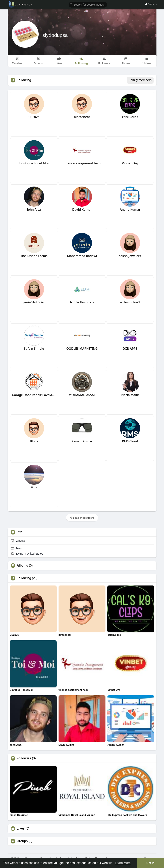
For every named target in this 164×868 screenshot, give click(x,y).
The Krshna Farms (34, 256)
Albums (23, 566)
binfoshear (82, 117)
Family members (140, 80)
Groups (22, 841)
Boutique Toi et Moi (34, 163)
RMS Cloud (130, 441)
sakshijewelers (130, 256)
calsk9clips (130, 117)
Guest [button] (151, 4)
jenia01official (34, 302)
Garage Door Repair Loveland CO (34, 395)
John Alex (34, 210)
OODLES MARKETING (82, 349)
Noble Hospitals (82, 302)
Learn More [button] (123, 863)
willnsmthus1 (130, 302)
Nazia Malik (130, 395)
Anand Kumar (130, 210)
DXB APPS (130, 349)
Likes (21, 829)
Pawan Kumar (82, 441)
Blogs (34, 441)
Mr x (34, 488)
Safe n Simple (34, 349)
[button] (88, 4)
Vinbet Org (130, 163)
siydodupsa (55, 35)
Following (24, 578)
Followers (24, 758)
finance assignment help (82, 163)
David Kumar (82, 210)
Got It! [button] (150, 863)
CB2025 (34, 117)
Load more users (82, 518)
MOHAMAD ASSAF (82, 395)
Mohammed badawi (82, 256)
